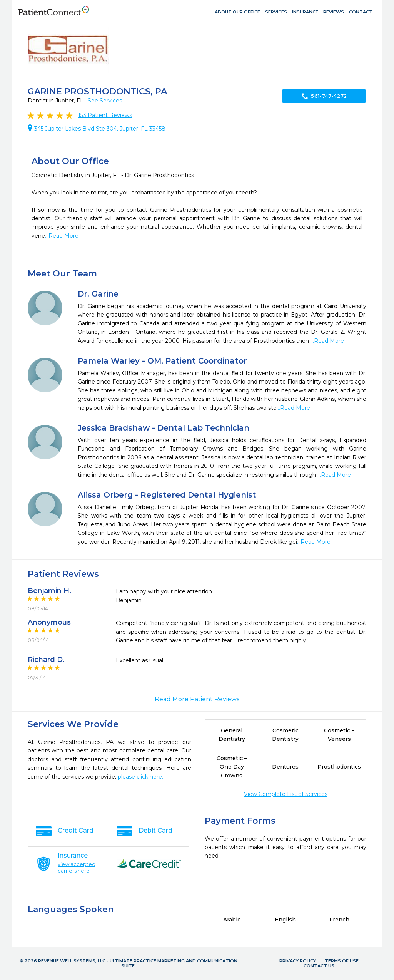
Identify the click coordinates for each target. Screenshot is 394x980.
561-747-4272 (324, 96)
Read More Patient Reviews (197, 699)
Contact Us (319, 966)
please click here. (140, 777)
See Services (105, 101)
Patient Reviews (105, 115)
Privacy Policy (298, 961)
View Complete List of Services (286, 794)
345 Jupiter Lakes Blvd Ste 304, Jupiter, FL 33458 (100, 129)
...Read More (62, 236)
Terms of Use (342, 961)
